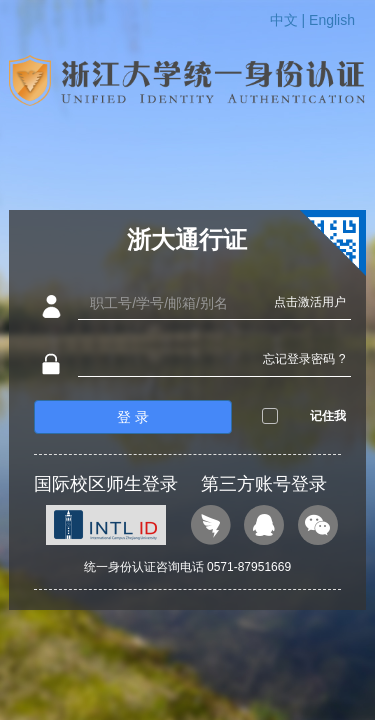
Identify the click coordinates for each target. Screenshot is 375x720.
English (332, 20)
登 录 (133, 417)
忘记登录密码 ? (304, 359)
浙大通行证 (187, 239)
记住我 (328, 416)
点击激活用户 (310, 302)
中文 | (289, 20)
